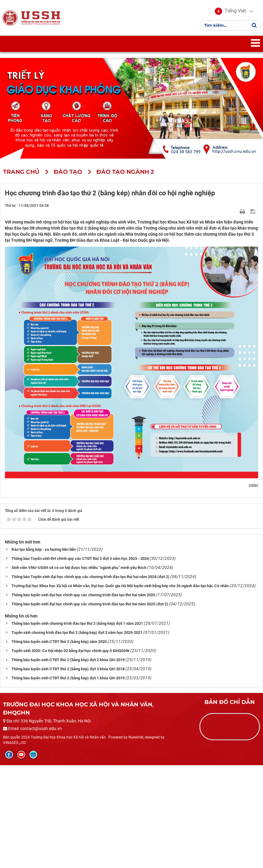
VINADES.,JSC (15, 745)
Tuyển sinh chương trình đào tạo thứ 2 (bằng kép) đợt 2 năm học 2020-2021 (77, 635)
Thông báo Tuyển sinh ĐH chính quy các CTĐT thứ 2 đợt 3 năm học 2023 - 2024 (80, 561)
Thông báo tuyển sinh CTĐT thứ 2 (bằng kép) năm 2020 (59, 644)
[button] (230, 12)
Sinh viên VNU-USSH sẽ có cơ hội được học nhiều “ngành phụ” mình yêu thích (79, 570)
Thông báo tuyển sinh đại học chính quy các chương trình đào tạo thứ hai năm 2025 (83, 597)
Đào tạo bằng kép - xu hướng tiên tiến (44, 552)
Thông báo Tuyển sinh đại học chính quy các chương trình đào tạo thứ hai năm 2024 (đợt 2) (90, 579)
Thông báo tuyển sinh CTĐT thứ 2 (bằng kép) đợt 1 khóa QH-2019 (68, 680)
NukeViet (136, 739)
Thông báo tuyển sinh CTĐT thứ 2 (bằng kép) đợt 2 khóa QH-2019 (68, 662)
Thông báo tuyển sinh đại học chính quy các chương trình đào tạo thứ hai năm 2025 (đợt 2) (90, 606)
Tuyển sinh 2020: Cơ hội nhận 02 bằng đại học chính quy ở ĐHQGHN (70, 653)
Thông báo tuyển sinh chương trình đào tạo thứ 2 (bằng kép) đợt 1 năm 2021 (77, 626)
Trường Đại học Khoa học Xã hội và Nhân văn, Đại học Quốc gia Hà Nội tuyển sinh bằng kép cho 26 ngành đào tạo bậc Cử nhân (120, 588)
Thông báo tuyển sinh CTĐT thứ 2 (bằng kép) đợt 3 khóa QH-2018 (68, 671)
